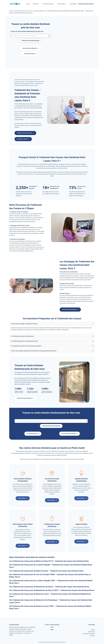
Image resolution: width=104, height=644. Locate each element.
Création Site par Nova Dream (59, 642)
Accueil (28, 4)
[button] (52, 324)
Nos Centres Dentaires (49, 4)
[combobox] (30, 36)
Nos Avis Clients (62, 4)
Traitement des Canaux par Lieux (23, 11)
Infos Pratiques (74, 4)
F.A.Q (52, 627)
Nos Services (37, 4)
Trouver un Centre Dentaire (52, 624)
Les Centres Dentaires (39, 11)
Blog (52, 629)
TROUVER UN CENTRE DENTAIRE (86, 4)
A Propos (92, 635)
